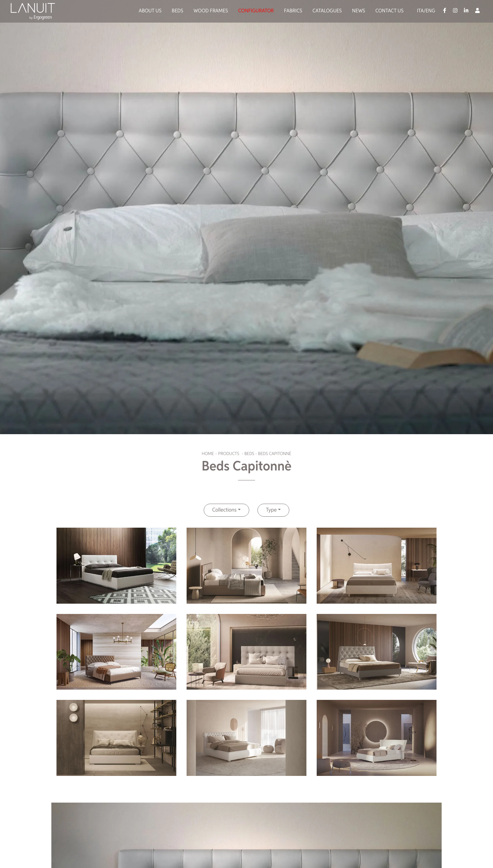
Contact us (389, 11)
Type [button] (271, 510)
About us (150, 11)
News (358, 11)
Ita (420, 11)
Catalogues (327, 11)
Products (229, 454)
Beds (178, 11)
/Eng (429, 11)
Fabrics (293, 11)
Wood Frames (211, 11)
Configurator (256, 11)
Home (208, 454)
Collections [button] (224, 510)
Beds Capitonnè (275, 454)
